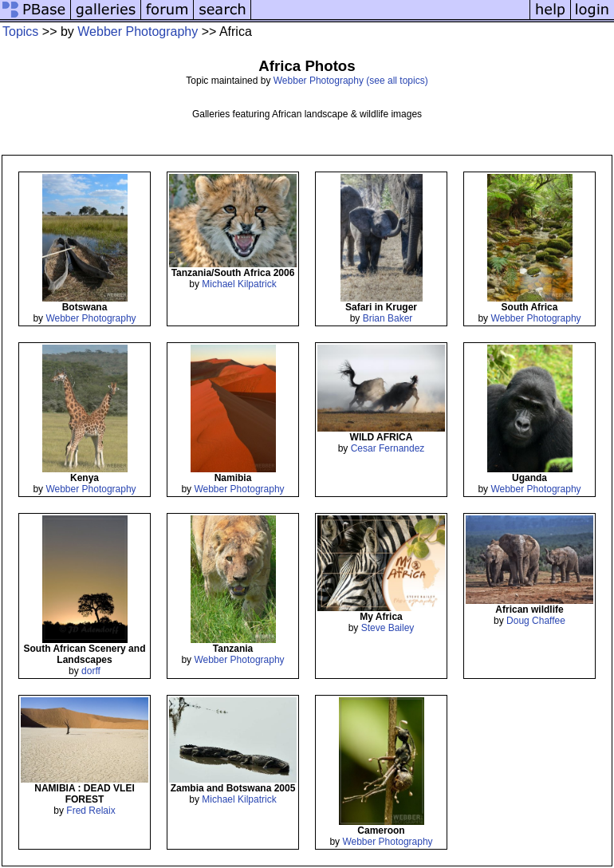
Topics (20, 32)
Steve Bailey (388, 628)
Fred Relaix (91, 811)
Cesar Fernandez (388, 448)
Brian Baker (388, 318)
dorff (91, 671)
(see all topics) (397, 81)
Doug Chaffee (536, 621)
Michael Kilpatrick (239, 284)
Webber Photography (138, 32)
